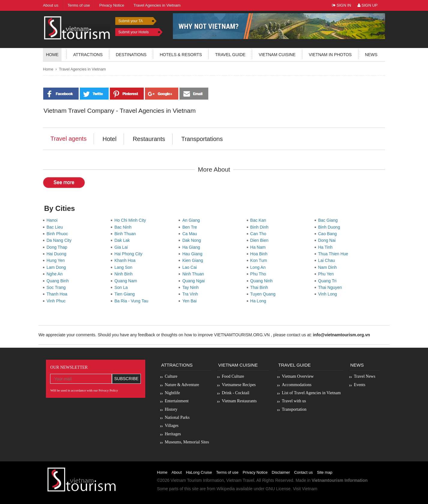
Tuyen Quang (264, 294)
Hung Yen (57, 260)
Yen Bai (191, 301)
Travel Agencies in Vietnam (82, 69)
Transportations (202, 139)
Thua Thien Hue (334, 254)
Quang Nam (127, 281)
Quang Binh (59, 281)
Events (360, 385)
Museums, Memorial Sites (187, 442)
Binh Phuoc (58, 234)
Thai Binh (260, 287)
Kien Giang (194, 260)
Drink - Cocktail (236, 393)
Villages (172, 426)
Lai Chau (328, 260)
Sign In (342, 5)
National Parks (177, 417)
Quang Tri (329, 281)
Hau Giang (193, 254)
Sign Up (368, 5)
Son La (122, 287)
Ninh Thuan (194, 274)
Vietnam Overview (298, 376)
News (371, 55)
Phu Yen (327, 274)
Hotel (109, 139)
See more (64, 182)
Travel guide (230, 55)
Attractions (88, 55)
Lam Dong (57, 267)
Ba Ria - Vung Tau (133, 301)
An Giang (192, 220)
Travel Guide (294, 365)
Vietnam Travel (240, 480)
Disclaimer (281, 472)
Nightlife (172, 393)
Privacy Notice (255, 472)
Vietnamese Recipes (239, 385)
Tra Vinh (191, 294)
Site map (325, 472)
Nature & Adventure (182, 385)
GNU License (278, 489)
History (171, 409)
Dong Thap (58, 247)
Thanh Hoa (58, 294)
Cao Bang (329, 234)
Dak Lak (123, 240)
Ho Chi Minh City (131, 220)
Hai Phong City (130, 254)
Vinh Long (329, 294)
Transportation (294, 409)
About (177, 472)
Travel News (365, 376)
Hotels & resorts (181, 55)
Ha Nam (259, 247)
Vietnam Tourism (186, 480)
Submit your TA (131, 21)
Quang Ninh (263, 281)
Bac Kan (259, 220)
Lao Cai (191, 267)
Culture (171, 376)
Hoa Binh (260, 254)
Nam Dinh (329, 267)
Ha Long (259, 301)
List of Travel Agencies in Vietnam (311, 393)
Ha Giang (192, 247)
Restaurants (149, 139)
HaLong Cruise (199, 472)
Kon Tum (260, 260)
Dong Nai (328, 240)
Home (52, 55)
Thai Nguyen (331, 287)
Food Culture (233, 376)
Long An (259, 267)
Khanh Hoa (126, 260)
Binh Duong (330, 227)
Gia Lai (122, 247)
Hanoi (53, 220)
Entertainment (177, 401)
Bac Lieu (56, 227)
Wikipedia (226, 489)
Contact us (303, 472)
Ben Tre (191, 227)
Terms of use (227, 472)
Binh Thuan (126, 234)
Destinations (131, 55)
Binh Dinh (261, 227)
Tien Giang (126, 294)
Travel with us (294, 401)
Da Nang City (60, 240)
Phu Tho (259, 274)
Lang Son (125, 267)
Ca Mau (191, 234)
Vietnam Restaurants (239, 401)
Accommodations (297, 385)
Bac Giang (329, 220)
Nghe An (56, 274)
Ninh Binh (125, 274)
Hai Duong (58, 254)
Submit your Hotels (133, 32)
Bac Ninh (124, 227)
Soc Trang (57, 287)
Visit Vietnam (305, 489)
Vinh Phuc (57, 301)
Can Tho (259, 234)
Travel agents (68, 139)
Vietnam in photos (330, 55)
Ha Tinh (327, 247)
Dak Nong (193, 240)
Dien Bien (261, 240)
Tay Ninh (191, 287)
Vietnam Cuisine (277, 55)
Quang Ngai (195, 281)
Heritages (173, 434)
